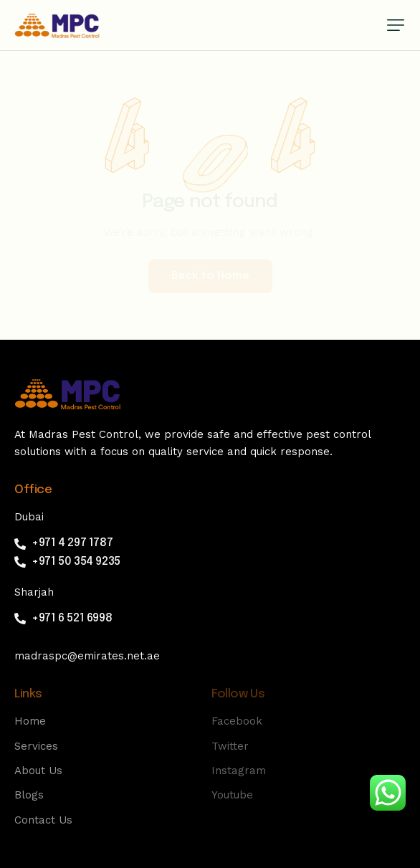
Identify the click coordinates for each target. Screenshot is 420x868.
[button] (396, 25)
